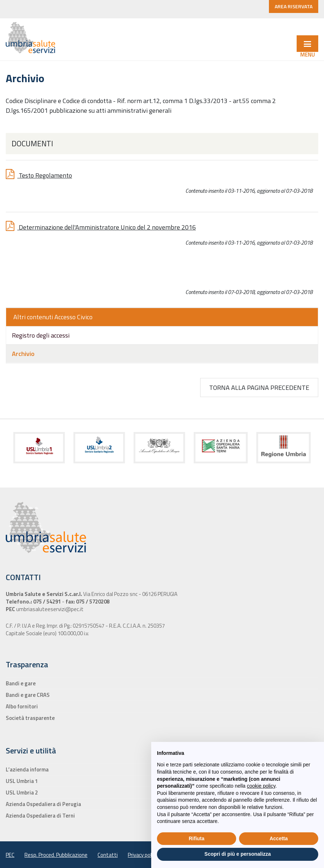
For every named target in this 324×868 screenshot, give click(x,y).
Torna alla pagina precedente (259, 388)
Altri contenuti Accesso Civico (53, 317)
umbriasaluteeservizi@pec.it (49, 609)
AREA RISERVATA (294, 6)
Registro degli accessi (41, 335)
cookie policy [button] (261, 786)
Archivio (23, 354)
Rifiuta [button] (197, 838)
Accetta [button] (279, 838)
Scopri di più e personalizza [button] (238, 854)
